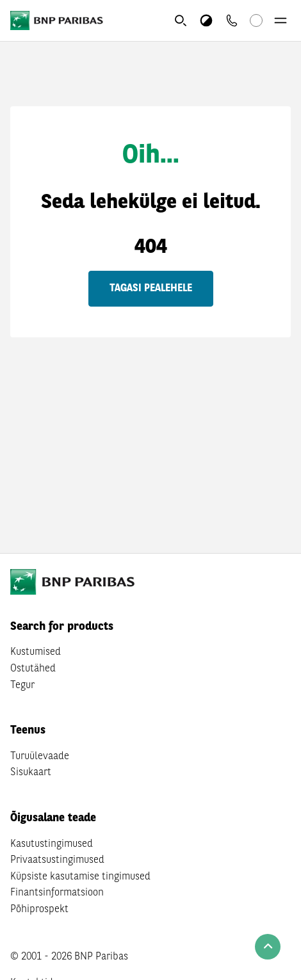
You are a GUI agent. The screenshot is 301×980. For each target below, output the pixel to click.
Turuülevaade (40, 757)
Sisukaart (31, 773)
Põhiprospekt (39, 910)
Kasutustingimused (52, 844)
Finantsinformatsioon (57, 893)
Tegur (22, 686)
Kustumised (36, 652)
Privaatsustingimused (57, 860)
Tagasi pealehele (151, 289)
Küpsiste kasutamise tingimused (80, 877)
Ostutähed (33, 669)
